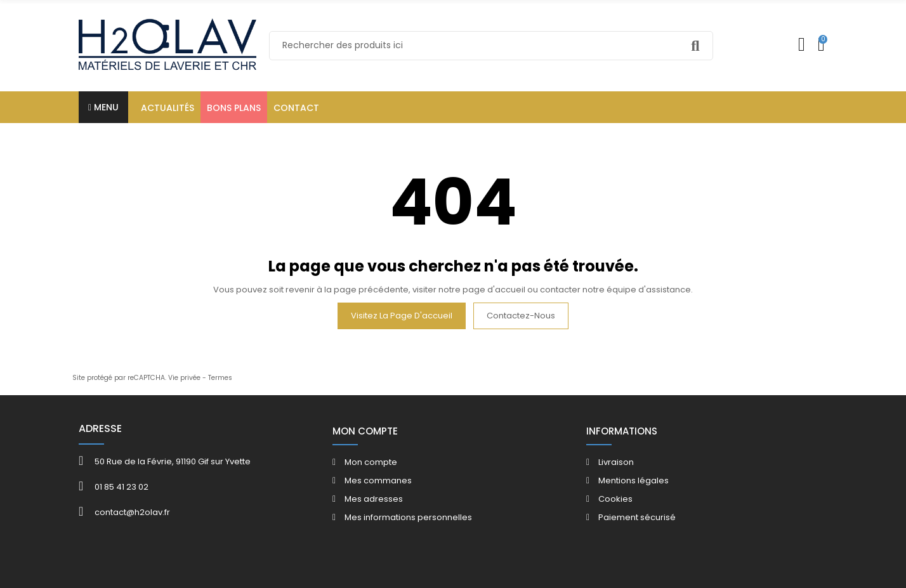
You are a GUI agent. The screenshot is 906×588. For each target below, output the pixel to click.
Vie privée (184, 378)
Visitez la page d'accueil (402, 316)
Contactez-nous (521, 316)
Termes (220, 378)
